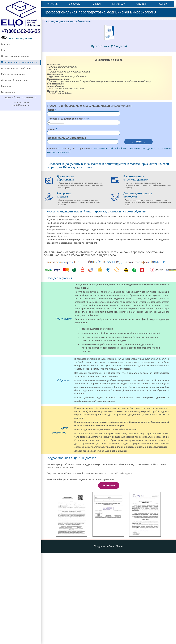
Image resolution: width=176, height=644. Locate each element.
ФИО (51, 110)
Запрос (163, 4)
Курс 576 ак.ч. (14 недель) (109, 46)
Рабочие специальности (14, 74)
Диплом (97, 4)
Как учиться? (119, 4)
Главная (5, 44)
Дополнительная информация (67, 138)
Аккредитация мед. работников (17, 68)
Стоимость (75, 4)
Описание (52, 4)
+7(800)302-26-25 (21, 103)
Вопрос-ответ (8, 92)
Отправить (139, 142)
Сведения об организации (15, 80)
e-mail (52, 129)
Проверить (109, 485)
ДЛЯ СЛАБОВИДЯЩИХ (17, 39)
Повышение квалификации (15, 56)
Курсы (4, 50)
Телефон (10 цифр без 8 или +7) (68, 119)
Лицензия (141, 4)
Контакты (6, 86)
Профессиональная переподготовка (20, 62)
